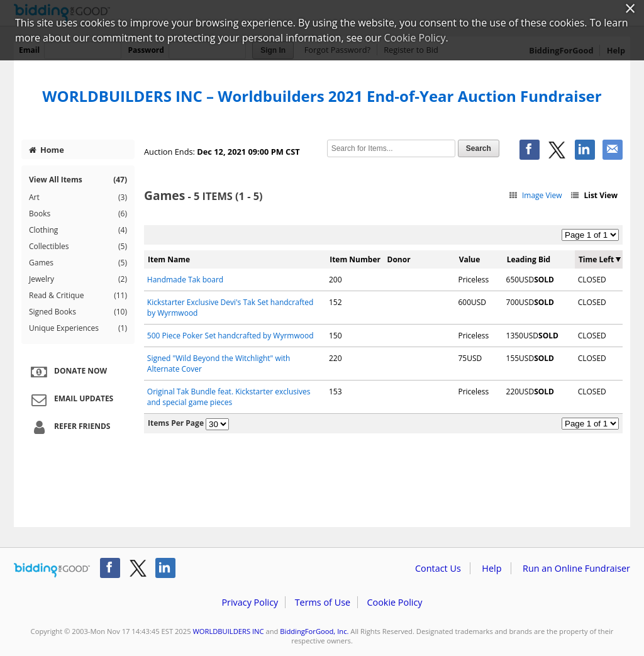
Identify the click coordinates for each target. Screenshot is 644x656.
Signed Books (78, 312)
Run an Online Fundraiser (576, 568)
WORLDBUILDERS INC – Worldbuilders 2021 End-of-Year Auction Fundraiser (322, 96)
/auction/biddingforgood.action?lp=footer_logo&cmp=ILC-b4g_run (52, 570)
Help (491, 568)
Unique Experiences (78, 328)
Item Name (169, 259)
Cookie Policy (394, 602)
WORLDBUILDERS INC (228, 631)
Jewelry (78, 279)
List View (594, 195)
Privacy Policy (250, 602)
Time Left (596, 259)
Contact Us (438, 568)
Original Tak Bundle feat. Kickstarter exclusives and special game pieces (229, 397)
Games (78, 263)
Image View (535, 195)
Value (470, 259)
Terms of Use (323, 602)
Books (78, 214)
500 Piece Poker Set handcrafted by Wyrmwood (230, 336)
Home (47, 150)
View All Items (78, 180)
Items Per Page (176, 423)
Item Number (355, 259)
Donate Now (67, 372)
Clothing (78, 230)
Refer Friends (69, 427)
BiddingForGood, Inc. (314, 631)
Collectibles (78, 247)
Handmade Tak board (185, 280)
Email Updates (70, 399)
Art (78, 197)
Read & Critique (78, 296)
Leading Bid (529, 259)
